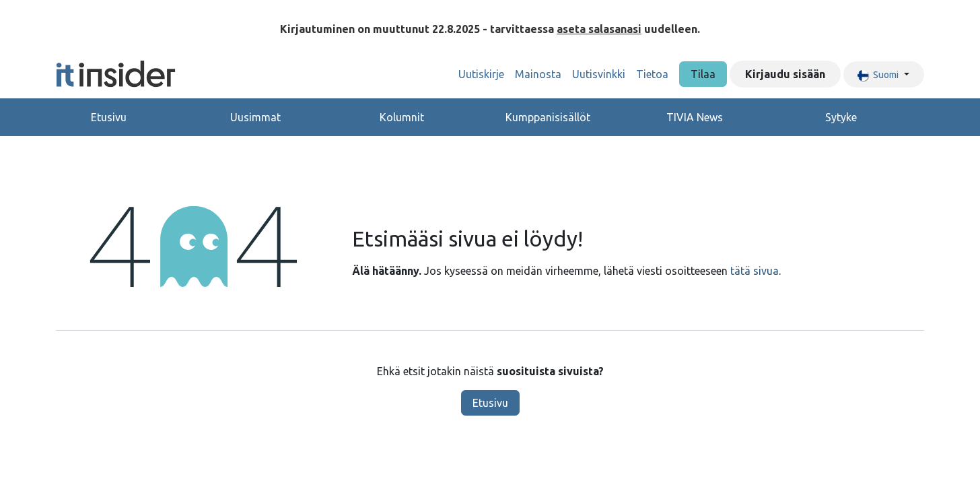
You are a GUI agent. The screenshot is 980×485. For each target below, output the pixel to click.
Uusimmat (255, 117)
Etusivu (109, 117)
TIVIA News (695, 117)
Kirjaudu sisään (785, 74)
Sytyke (841, 117)
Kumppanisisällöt (548, 117)
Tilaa (703, 74)
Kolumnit (402, 117)
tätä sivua (755, 271)
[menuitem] (481, 74)
